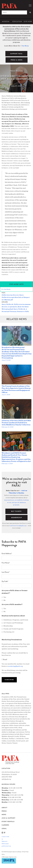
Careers (5, 825)
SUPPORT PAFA (16, 54)
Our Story (25, 46)
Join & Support (8, 818)
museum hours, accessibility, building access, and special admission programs (16, 502)
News (4, 815)
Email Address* (7, 553)
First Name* (6, 563)
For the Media (6, 289)
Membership (17, 518)
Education (17, 21)
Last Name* (6, 572)
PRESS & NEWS (17, 60)
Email (5, 659)
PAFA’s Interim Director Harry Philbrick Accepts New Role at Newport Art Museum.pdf (16, 297)
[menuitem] (6, 21)
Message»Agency (8, 857)
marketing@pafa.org (15, 666)
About (4, 808)
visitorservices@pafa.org (18, 526)
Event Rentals (8, 822)
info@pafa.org (6, 779)
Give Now (28, 21)
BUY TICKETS (16, 511)
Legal (4, 828)
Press (4, 811)
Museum (6, 21)
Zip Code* (5, 581)
